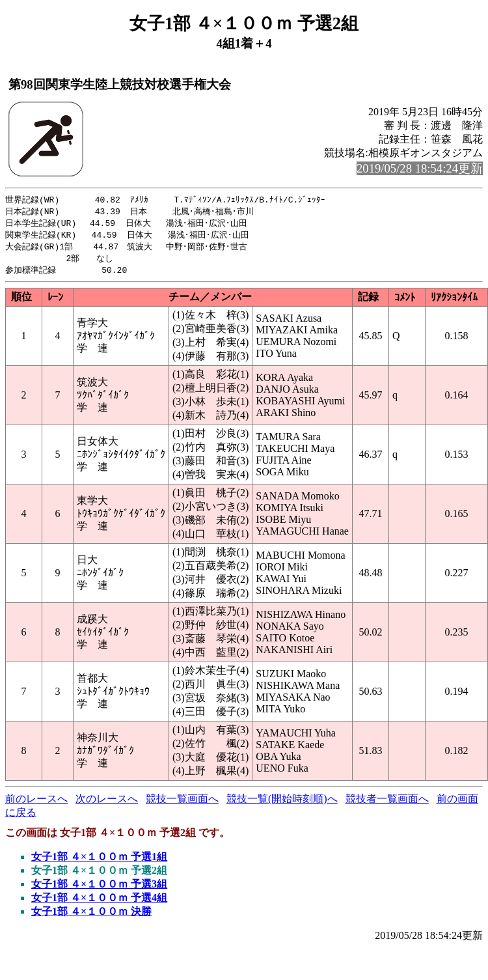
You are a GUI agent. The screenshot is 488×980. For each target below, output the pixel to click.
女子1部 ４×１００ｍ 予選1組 (99, 861)
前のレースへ (36, 803)
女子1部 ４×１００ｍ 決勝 (91, 916)
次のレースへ (107, 803)
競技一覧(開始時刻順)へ (282, 803)
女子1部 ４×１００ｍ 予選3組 (99, 889)
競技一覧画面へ (182, 803)
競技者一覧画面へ (387, 803)
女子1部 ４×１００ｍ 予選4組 (99, 902)
